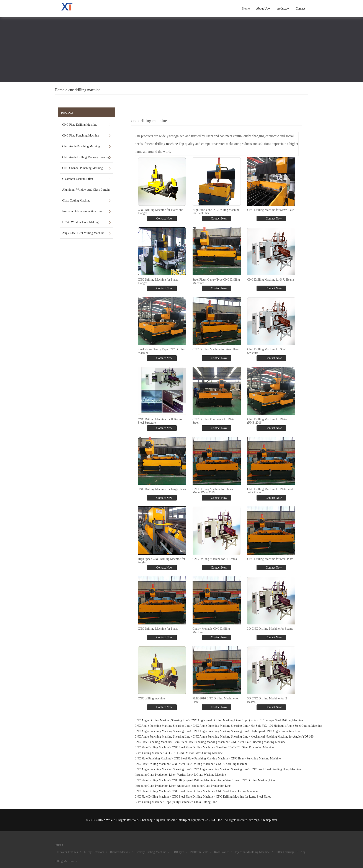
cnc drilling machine (84, 90)
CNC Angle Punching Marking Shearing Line (81, 148)
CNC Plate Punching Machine (81, 136)
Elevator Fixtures (67, 852)
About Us (263, 9)
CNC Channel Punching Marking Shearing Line (83, 170)
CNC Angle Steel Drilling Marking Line (215, 720)
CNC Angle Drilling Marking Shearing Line (86, 159)
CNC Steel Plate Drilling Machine (193, 747)
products (283, 9)
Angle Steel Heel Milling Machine (83, 233)
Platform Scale (199, 852)
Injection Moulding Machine (252, 852)
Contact (300, 9)
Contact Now (164, 219)
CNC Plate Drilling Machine (80, 125)
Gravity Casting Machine (151, 852)
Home (246, 9)
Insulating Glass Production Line (82, 211)
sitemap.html (269, 820)
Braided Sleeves (120, 852)
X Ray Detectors (94, 852)
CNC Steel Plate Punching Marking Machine (201, 742)
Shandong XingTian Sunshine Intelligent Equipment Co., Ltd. (178, 820)
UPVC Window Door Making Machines (80, 224)
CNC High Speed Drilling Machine (193, 780)
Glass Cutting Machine (76, 201)
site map (254, 820)
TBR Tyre (178, 852)
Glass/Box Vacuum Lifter (78, 179)
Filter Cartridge (285, 852)
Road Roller (221, 852)
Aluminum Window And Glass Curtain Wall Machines (86, 192)
